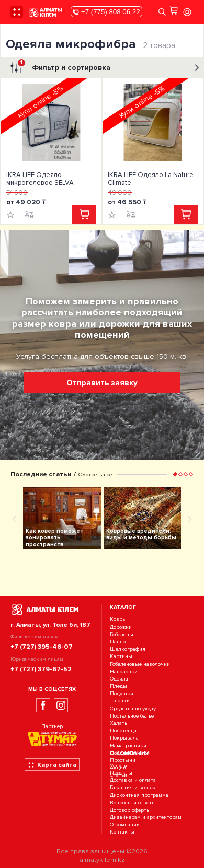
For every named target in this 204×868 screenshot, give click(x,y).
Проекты (121, 773)
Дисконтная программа (139, 795)
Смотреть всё (95, 474)
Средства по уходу (133, 708)
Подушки (122, 693)
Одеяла (119, 679)
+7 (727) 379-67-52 (41, 669)
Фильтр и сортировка (103, 68)
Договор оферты (130, 810)
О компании (125, 825)
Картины (121, 657)
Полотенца (123, 730)
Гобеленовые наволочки (140, 664)
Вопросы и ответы (133, 802)
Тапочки (120, 701)
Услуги (118, 765)
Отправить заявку (102, 383)
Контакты (122, 832)
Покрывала (124, 738)
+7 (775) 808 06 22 (106, 12)
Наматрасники (128, 746)
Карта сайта (52, 765)
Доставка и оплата (133, 780)
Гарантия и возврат (135, 788)
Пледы (118, 686)
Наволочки (124, 671)
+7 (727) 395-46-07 (42, 647)
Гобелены (122, 634)
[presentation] (15, 519)
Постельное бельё (132, 716)
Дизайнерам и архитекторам (146, 817)
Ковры (118, 620)
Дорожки (121, 627)
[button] (175, 474)
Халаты (119, 723)
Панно (118, 642)
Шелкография (128, 649)
